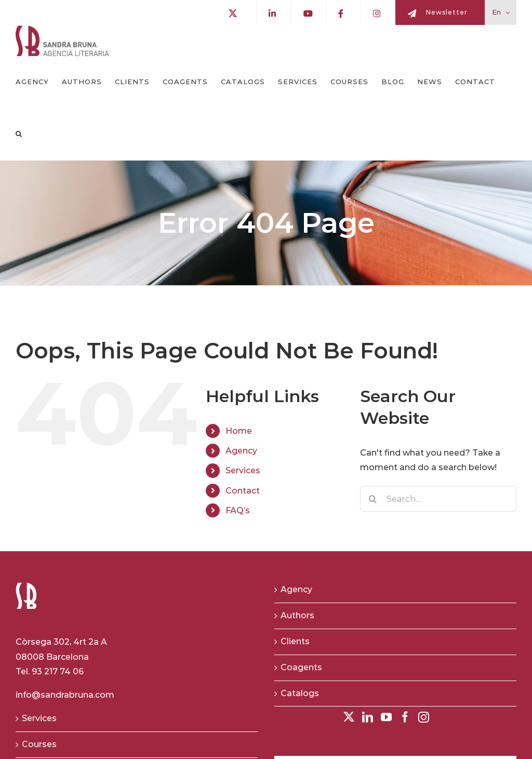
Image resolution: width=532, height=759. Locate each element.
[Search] (373, 499)
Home (239, 431)
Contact (243, 491)
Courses (39, 744)
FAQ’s (238, 510)
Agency (241, 451)
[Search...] (438, 499)
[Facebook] (405, 717)
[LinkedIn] (368, 717)
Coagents (301, 667)
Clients (295, 641)
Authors (297, 615)
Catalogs (300, 693)
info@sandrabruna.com (65, 695)
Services (243, 470)
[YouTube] (386, 717)
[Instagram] (424, 717)
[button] (19, 134)
